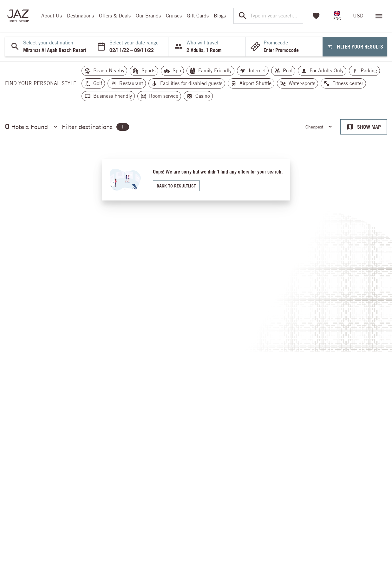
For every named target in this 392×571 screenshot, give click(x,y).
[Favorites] (316, 16)
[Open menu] (379, 16)
